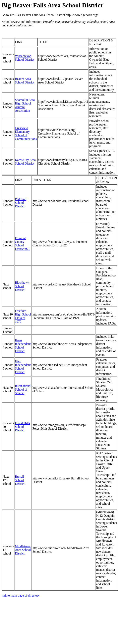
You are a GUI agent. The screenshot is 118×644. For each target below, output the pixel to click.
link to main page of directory (21, 595)
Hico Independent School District (23, 367)
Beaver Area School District (25, 81)
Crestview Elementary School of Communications (26, 133)
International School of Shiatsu (23, 389)
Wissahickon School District (25, 58)
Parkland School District (21, 203)
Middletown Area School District (23, 550)
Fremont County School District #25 (23, 244)
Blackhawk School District (22, 286)
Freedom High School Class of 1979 (23, 316)
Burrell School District (20, 480)
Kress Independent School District (23, 346)
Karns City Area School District (25, 162)
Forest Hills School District (22, 427)
